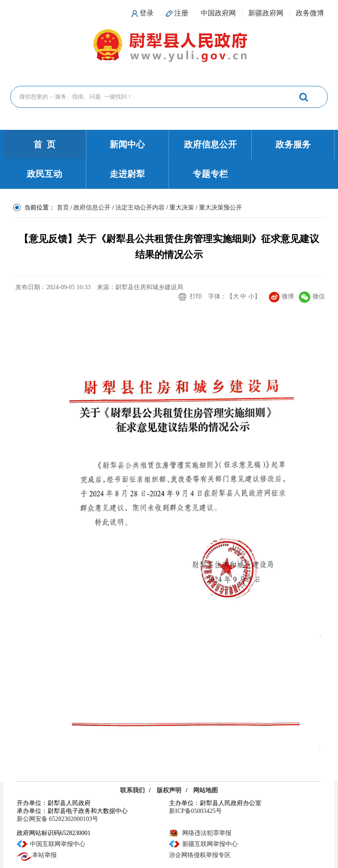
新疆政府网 (266, 13)
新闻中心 (127, 144)
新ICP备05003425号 (195, 811)
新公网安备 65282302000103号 (58, 819)
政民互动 (44, 174)
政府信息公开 (210, 144)
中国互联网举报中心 (58, 844)
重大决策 (182, 208)
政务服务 (293, 144)
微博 (281, 296)
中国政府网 (218, 13)
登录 (147, 13)
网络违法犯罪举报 (207, 833)
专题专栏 (210, 174)
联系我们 (132, 790)
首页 (63, 208)
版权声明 (169, 790)
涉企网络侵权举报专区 (200, 855)
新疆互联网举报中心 (210, 844)
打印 (196, 296)
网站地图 (206, 790)
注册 (181, 13)
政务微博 (310, 13)
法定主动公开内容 (140, 208)
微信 (312, 296)
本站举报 (37, 855)
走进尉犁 (127, 174)
